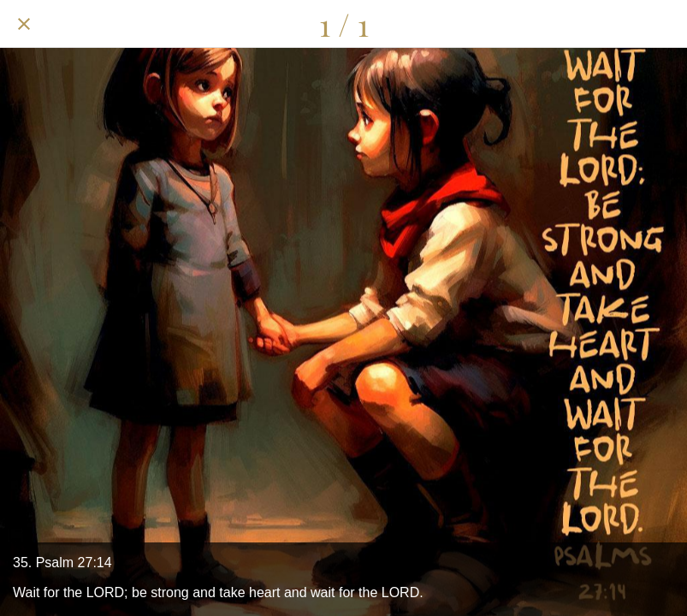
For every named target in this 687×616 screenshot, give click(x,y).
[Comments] (619, 24)
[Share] (574, 24)
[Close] (24, 24)
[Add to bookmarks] (663, 24)
